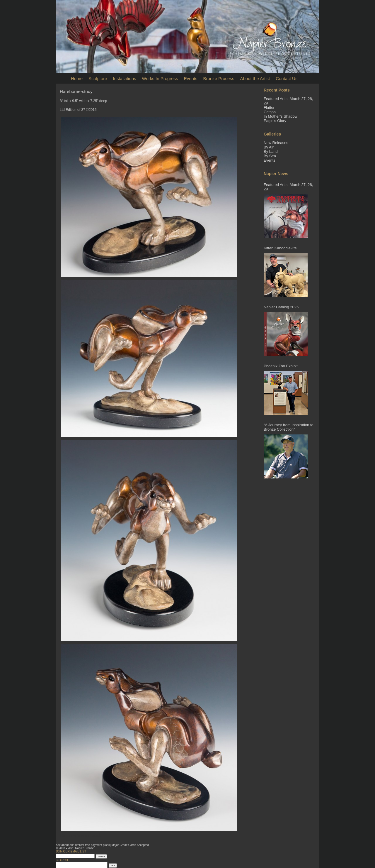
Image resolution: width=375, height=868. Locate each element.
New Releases (276, 143)
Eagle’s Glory (275, 121)
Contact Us (287, 78)
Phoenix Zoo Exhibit (281, 366)
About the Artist (255, 78)
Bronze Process (219, 78)
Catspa (270, 112)
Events (191, 78)
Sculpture (98, 78)
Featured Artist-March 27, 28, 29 (288, 187)
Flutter (269, 108)
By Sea (270, 156)
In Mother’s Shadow (281, 116)
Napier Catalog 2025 (281, 307)
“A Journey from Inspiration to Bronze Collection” (289, 427)
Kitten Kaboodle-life (280, 248)
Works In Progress (160, 78)
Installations (124, 78)
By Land (271, 152)
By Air (269, 147)
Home (77, 78)
